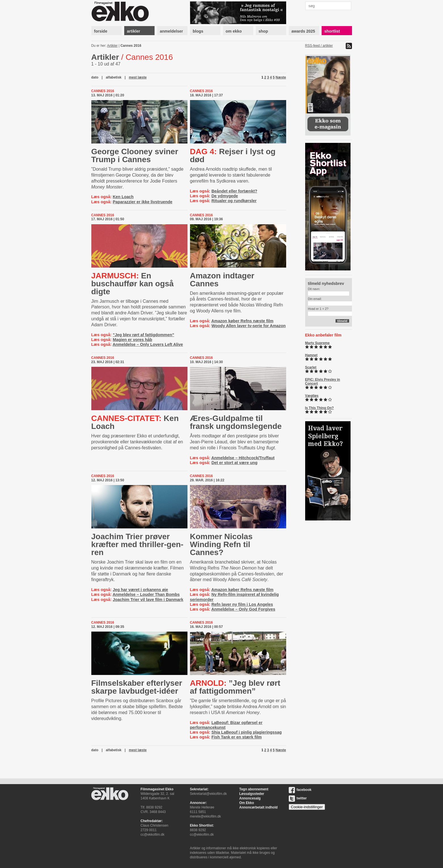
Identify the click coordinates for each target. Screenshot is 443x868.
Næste (281, 77)
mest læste (138, 77)
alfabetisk (114, 77)
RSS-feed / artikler (319, 46)
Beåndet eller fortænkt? (234, 191)
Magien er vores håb (132, 340)
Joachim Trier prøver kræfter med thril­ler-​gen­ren (137, 544)
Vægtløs (312, 396)
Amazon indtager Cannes (222, 280)
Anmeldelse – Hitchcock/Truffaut (243, 458)
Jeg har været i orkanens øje (140, 590)
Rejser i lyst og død (233, 155)
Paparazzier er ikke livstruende (142, 202)
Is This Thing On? (319, 408)
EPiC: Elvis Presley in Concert (323, 382)
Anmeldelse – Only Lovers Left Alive (148, 344)
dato (95, 77)
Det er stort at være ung (234, 463)
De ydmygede (225, 196)
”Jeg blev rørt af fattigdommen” (143, 335)
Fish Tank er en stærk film (236, 737)
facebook (300, 790)
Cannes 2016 (131, 46)
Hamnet (311, 355)
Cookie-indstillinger (307, 807)
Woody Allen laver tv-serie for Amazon (248, 326)
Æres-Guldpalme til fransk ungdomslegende (236, 422)
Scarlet (311, 367)
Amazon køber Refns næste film (242, 321)
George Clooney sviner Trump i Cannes (135, 155)
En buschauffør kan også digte (133, 284)
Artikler (112, 46)
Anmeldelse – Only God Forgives (243, 609)
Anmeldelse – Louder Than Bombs (146, 594)
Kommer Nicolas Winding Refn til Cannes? (221, 544)
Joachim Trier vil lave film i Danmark (148, 600)
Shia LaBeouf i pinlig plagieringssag (246, 732)
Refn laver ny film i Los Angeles (242, 604)
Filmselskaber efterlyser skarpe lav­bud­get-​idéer (137, 687)
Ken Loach (123, 197)
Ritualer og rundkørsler (234, 201)
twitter (298, 798)
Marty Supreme (318, 343)
